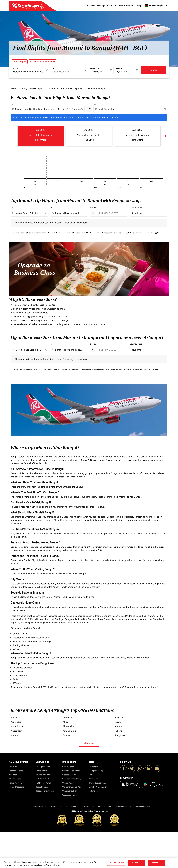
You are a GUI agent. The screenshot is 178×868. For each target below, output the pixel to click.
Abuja (66, 722)
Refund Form (95, 791)
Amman (119, 726)
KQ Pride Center (16, 779)
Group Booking (42, 771)
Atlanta (14, 735)
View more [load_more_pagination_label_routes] (89, 743)
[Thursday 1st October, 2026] (128, 178)
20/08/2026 (122, 72)
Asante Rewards (127, 5)
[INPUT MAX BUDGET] (111, 213)
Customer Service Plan (72, 787)
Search (153, 70)
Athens (119, 731)
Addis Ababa (17, 726)
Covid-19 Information (98, 787)
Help (139, 5)
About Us (112, 5)
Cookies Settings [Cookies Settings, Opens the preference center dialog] (116, 863)
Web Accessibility (70, 795)
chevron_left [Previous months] (13, 136)
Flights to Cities (51, 806)
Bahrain (67, 735)
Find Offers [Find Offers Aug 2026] (137, 140)
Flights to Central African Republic (65, 89)
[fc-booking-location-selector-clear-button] (47, 70)
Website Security (69, 775)
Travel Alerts (94, 779)
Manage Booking (43, 767)
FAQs (91, 775)
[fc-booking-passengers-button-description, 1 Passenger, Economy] (41, 62)
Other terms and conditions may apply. (145, 233)
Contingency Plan (70, 791)
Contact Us (94, 767)
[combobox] (29, 72)
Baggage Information (45, 791)
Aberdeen (68, 717)
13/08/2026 (96, 72)
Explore (91, 5)
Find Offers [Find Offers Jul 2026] (89, 140)
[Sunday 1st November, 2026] (152, 178)
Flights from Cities (105, 806)
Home (14, 89)
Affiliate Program (43, 775)
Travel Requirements (98, 783)
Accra (118, 722)
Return (119, 68)
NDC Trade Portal (43, 779)
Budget (93, 207)
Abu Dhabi (16, 722)
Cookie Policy (68, 783)
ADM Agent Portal (43, 783)
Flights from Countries (123, 806)
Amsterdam (16, 731)
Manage (101, 5)
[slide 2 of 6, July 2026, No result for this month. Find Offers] (89, 136)
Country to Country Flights (69, 806)
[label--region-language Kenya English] (156, 6)
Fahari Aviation (15, 783)
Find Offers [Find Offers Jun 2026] (41, 140)
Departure (94, 68)
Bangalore (120, 735)
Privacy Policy (68, 767)
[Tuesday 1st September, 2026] (105, 178)
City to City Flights (89, 806)
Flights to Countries (35, 806)
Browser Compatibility (72, 779)
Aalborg (14, 717)
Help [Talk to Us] (96, 771)
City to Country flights (142, 806)
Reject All (136, 863)
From (15, 68)
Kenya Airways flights (33, 89)
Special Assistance (44, 787)
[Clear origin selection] (83, 109)
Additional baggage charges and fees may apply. (112, 233)
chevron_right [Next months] (165, 136)
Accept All (156, 863)
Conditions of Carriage (72, 771)
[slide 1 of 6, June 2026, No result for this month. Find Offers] (41, 136)
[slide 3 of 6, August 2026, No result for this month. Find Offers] (137, 136)
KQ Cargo (13, 775)
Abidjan (119, 717)
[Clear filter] (46, 213)
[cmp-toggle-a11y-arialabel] (89, 109)
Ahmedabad (69, 726)
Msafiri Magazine (16, 787)
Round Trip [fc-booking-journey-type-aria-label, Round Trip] (18, 62)
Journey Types (136, 207)
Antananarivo (69, 731)
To (53, 68)
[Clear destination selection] (165, 109)
